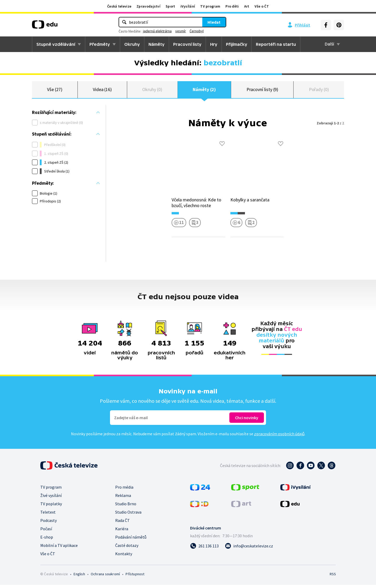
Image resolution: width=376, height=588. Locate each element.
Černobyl (197, 31)
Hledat (214, 22)
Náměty (157, 44)
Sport (170, 6)
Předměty (100, 44)
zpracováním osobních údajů (279, 437)
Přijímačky (237, 44)
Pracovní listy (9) (262, 91)
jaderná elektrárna (157, 31)
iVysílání (188, 6)
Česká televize (119, 6)
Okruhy (132, 44)
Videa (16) (102, 91)
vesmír (181, 31)
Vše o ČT (262, 6)
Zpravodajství (148, 6)
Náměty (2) (204, 91)
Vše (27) (55, 91)
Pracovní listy (187, 44)
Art (247, 6)
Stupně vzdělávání (56, 44)
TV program (210, 6)
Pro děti (232, 6)
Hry (214, 44)
